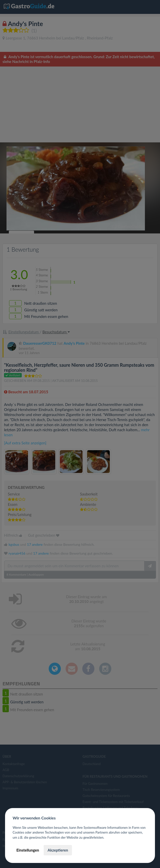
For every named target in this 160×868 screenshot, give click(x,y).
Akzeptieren (58, 850)
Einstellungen (28, 850)
